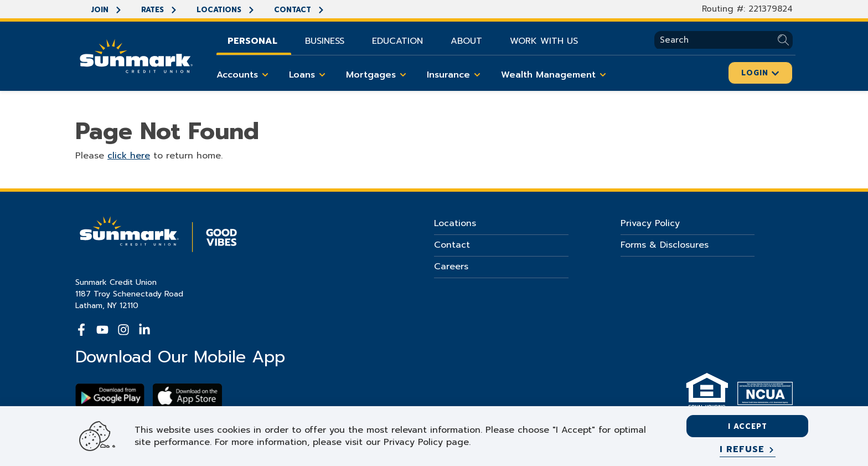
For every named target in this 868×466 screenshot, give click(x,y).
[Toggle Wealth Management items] (603, 75)
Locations (226, 10)
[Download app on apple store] (187, 396)
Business (325, 41)
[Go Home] (136, 55)
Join (107, 10)
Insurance (456, 75)
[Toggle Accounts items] (265, 75)
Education (397, 41)
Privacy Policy (650, 223)
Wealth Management (556, 75)
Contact (299, 10)
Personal (252, 41)
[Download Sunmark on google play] (110, 396)
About (466, 41)
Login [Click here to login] (760, 73)
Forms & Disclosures (665, 245)
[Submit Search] (785, 40)
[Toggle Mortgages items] (403, 75)
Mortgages (378, 75)
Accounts (244, 75)
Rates (159, 10)
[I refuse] (748, 450)
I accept (748, 426)
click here (129, 156)
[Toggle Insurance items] (477, 75)
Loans (309, 75)
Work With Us (544, 41)
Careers (451, 267)
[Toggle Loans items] (322, 75)
